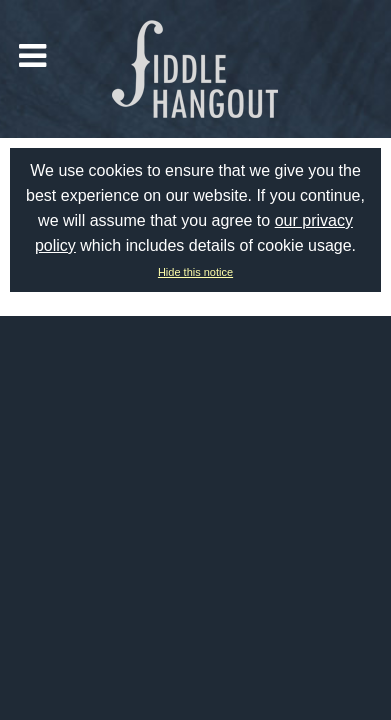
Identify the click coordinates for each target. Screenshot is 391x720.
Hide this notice (195, 272)
